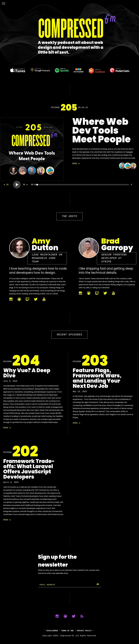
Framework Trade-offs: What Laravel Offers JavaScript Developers (29, 469)
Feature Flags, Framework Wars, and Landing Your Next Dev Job (97, 378)
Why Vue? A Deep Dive (27, 373)
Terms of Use (67, 631)
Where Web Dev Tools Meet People (101, 130)
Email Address (48, 585)
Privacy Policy (84, 631)
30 (6, 185)
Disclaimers (52, 631)
